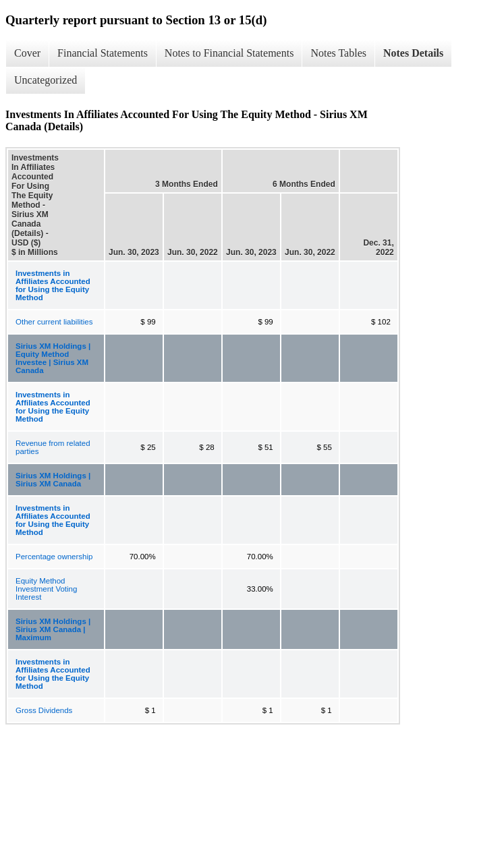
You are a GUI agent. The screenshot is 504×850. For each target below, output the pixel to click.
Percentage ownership (54, 557)
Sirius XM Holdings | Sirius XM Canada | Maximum (53, 629)
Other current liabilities (54, 322)
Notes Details (413, 53)
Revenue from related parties (53, 447)
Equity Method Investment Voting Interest (46, 589)
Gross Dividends (44, 710)
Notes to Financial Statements (229, 53)
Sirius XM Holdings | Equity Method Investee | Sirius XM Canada (53, 358)
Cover (27, 53)
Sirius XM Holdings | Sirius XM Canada (53, 480)
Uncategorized (46, 80)
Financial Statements (103, 53)
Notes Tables (338, 53)
